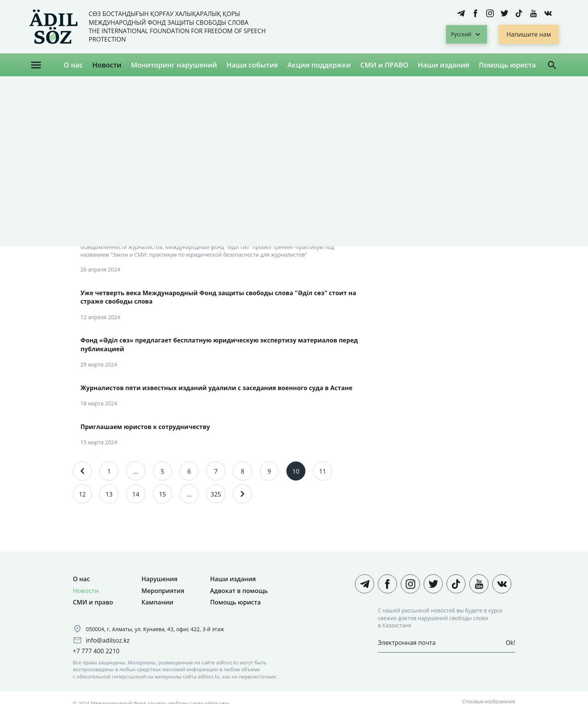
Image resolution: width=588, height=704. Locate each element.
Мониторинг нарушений (174, 65)
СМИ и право (93, 602)
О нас (73, 65)
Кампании (157, 602)
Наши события (252, 65)
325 (216, 494)
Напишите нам (529, 34)
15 (162, 494)
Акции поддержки (319, 65)
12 (82, 494)
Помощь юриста (507, 65)
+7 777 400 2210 (96, 651)
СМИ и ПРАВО (384, 65)
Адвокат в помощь (239, 591)
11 (323, 471)
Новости (107, 65)
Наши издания (444, 65)
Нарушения (159, 579)
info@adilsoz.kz (108, 640)
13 (109, 494)
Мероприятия (163, 591)
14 (136, 494)
